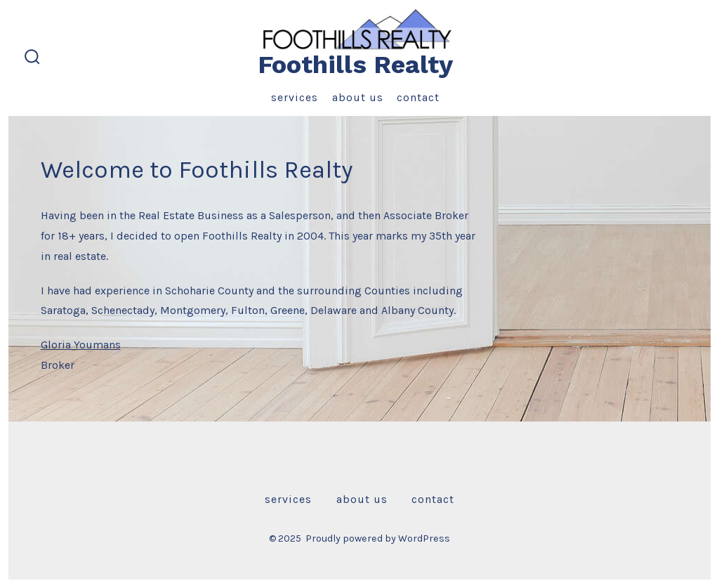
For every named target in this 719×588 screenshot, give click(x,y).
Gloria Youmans (81, 345)
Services (295, 97)
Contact (418, 97)
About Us (358, 97)
